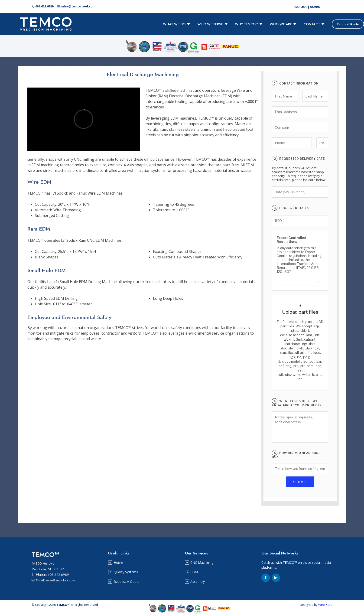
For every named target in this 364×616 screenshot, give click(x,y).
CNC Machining (202, 563)
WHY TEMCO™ (249, 24)
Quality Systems (126, 572)
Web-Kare (325, 605)
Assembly (198, 582)
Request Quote (348, 24)
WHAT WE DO (177, 24)
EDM (194, 572)
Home (118, 563)
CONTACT (314, 24)
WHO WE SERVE (213, 24)
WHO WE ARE (283, 24)
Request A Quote (127, 582)
